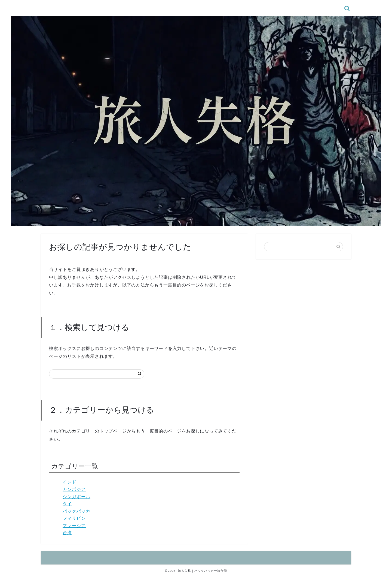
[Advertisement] (304, 303)
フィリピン (74, 518)
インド (70, 482)
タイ (67, 504)
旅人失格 (196, 4)
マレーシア (74, 526)
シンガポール (76, 497)
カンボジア (74, 489)
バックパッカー (79, 511)
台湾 (67, 533)
